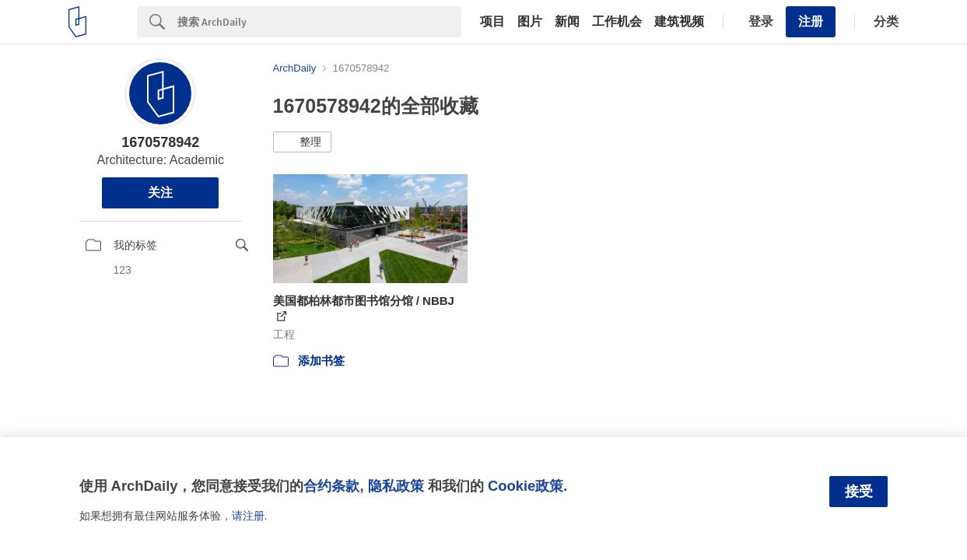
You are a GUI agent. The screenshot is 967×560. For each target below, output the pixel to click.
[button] (302, 142)
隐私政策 (396, 486)
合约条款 (331, 486)
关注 (160, 192)
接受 (859, 492)
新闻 (567, 22)
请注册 (248, 516)
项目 (492, 22)
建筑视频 (679, 22)
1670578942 (160, 142)
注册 (811, 21)
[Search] (319, 22)
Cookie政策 (526, 486)
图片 (530, 22)
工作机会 (617, 22)
